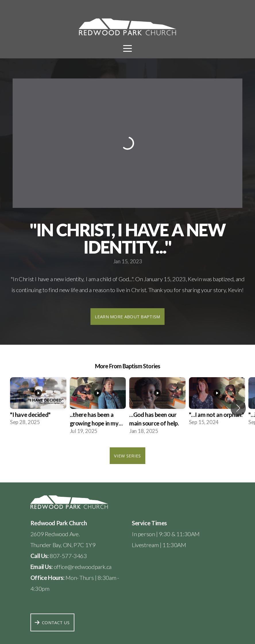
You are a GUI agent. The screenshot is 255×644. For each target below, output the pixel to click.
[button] (238, 408)
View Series (127, 456)
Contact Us (52, 622)
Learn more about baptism (127, 317)
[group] (38, 404)
